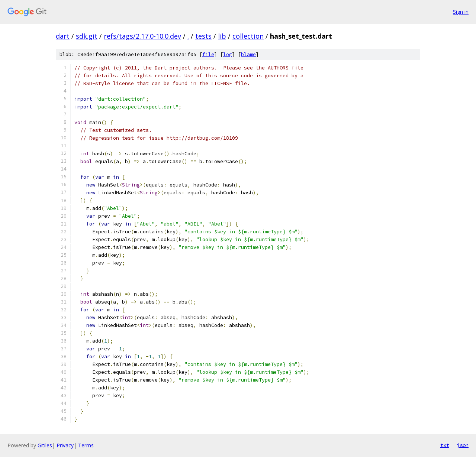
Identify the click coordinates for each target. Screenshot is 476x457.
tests (203, 36)
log (228, 54)
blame (248, 54)
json (463, 445)
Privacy (65, 445)
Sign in (461, 12)
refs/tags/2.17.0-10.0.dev (142, 36)
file (208, 54)
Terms (86, 445)
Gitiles (45, 445)
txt (445, 445)
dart (63, 36)
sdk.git (87, 36)
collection (248, 36)
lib (222, 36)
